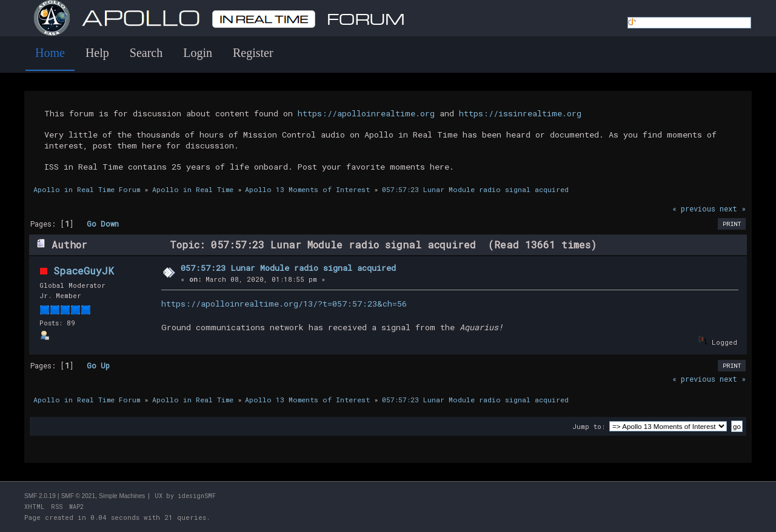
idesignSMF (197, 496)
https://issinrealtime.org (520, 113)
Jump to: (589, 426)
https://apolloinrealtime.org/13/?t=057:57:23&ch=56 (284, 304)
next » (733, 208)
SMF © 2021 (78, 496)
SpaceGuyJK (84, 271)
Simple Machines (122, 496)
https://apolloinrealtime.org (366, 113)
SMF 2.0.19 (40, 496)
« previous (694, 208)
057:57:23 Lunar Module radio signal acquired (288, 268)
